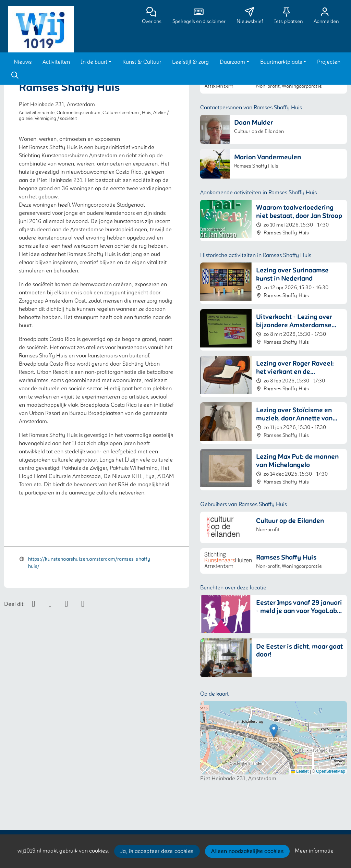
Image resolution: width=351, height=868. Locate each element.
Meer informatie (314, 851)
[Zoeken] (15, 75)
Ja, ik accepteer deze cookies (157, 851)
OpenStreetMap (331, 771)
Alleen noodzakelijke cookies (247, 851)
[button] (23, 62)
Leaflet (300, 771)
